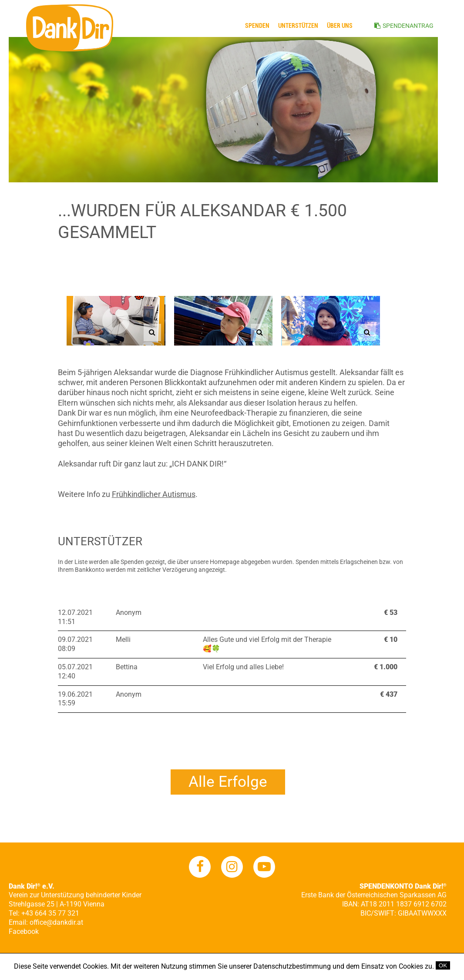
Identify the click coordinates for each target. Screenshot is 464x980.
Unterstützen (298, 26)
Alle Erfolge (228, 782)
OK (443, 965)
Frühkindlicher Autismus (154, 494)
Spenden (257, 26)
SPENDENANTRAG (408, 26)
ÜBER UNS (340, 26)
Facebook (24, 931)
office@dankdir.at (56, 922)
